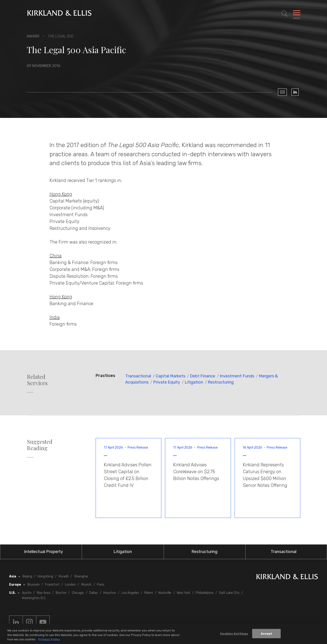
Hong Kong (45, 576)
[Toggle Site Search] (285, 14)
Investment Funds (237, 376)
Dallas (94, 593)
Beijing (27, 576)
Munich (86, 585)
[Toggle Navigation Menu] (297, 14)
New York (184, 593)
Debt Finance (203, 376)
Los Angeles (130, 593)
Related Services (37, 380)
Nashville (165, 593)
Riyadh (64, 576)
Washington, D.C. (34, 598)
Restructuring (221, 382)
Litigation (194, 382)
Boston (61, 593)
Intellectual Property (43, 552)
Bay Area (44, 593)
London (70, 585)
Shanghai (81, 576)
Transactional (138, 376)
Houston (110, 593)
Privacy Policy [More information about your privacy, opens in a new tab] (49, 640)
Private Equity (167, 382)
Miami (149, 593)
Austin (27, 593)
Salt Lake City (229, 593)
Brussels (34, 585)
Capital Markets (170, 376)
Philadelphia (205, 593)
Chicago (78, 593)
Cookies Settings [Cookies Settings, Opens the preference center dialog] (234, 634)
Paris (101, 585)
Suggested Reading (40, 445)
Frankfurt (52, 585)
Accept (267, 634)
